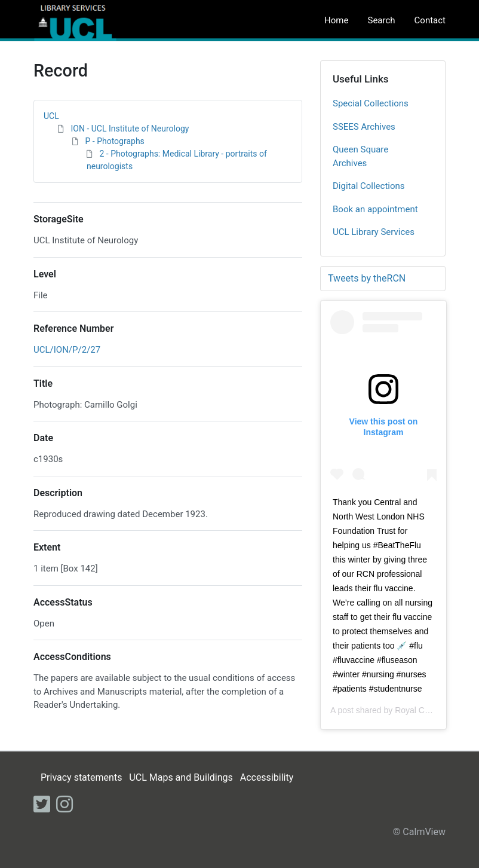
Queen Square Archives (360, 156)
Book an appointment (375, 209)
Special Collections (371, 103)
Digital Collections (369, 186)
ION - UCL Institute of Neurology (130, 129)
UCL (51, 116)
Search (381, 20)
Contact (430, 20)
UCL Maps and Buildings (181, 777)
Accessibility (267, 777)
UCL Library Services (374, 232)
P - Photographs (114, 141)
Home (336, 20)
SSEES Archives (364, 127)
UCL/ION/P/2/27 (67, 350)
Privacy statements (81, 777)
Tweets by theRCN (367, 278)
